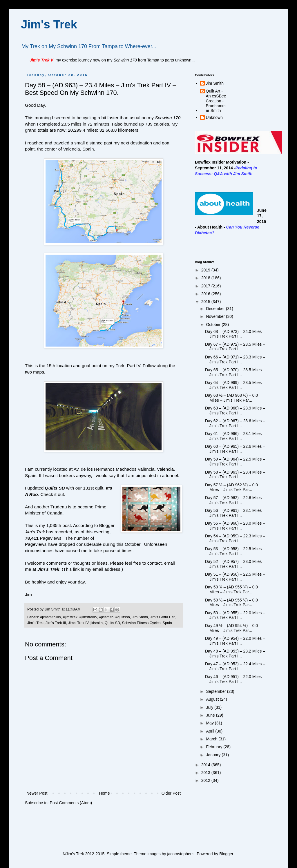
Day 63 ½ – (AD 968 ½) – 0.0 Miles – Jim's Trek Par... (231, 398)
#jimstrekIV (88, 617)
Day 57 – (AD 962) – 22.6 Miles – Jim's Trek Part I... (235, 500)
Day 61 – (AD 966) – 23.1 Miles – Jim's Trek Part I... (235, 436)
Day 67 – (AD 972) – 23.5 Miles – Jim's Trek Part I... (235, 347)
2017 (206, 286)
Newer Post (37, 793)
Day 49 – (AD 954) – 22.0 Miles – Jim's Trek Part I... (235, 641)
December (216, 309)
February (215, 747)
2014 (206, 765)
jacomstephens (181, 854)
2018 (206, 278)
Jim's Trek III (56, 623)
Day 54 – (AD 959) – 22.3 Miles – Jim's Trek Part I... (235, 538)
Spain (167, 623)
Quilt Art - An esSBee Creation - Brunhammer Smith (216, 101)
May (210, 723)
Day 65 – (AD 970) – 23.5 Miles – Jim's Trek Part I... (235, 372)
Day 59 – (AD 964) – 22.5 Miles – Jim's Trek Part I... (235, 462)
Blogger (226, 854)
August (213, 699)
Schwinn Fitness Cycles (141, 623)
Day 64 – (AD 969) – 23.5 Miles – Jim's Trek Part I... (235, 385)
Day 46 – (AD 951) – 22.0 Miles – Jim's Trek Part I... (235, 679)
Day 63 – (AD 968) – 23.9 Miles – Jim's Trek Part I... (235, 411)
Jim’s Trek (48, 569)
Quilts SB (55, 488)
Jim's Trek (49, 24)
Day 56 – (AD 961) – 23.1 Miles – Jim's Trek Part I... (235, 513)
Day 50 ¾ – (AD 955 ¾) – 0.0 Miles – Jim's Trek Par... (231, 589)
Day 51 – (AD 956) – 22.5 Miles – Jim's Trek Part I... (235, 577)
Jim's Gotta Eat (162, 617)
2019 (206, 270)
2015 (206, 302)
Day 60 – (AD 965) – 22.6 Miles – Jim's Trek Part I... (235, 449)
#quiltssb (123, 617)
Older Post (171, 793)
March (212, 739)
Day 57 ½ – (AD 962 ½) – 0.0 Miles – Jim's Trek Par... (231, 487)
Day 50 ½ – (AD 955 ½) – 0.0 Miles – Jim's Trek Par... (231, 602)
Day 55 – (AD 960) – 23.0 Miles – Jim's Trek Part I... (235, 526)
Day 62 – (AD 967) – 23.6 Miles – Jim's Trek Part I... (235, 423)
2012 (206, 780)
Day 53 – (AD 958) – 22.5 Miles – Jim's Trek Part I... (235, 551)
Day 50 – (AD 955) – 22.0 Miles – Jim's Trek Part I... (235, 615)
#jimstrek (70, 617)
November (216, 316)
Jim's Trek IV (78, 623)
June (211, 715)
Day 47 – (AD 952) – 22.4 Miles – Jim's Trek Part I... (235, 666)
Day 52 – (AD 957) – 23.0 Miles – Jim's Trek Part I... (235, 564)
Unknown (214, 117)
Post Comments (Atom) (71, 803)
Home (104, 793)
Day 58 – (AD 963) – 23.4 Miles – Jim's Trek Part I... (235, 475)
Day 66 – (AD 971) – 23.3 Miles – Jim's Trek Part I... (235, 359)
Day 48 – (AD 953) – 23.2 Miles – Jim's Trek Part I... (235, 654)
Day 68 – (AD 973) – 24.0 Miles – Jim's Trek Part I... (235, 334)
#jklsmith (106, 617)
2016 (206, 294)
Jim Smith (140, 617)
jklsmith (97, 623)
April (211, 731)
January (214, 755)
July (210, 707)
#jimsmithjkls (50, 617)
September (216, 691)
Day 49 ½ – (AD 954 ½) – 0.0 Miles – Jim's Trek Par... (231, 628)
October (214, 325)
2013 (206, 773)
